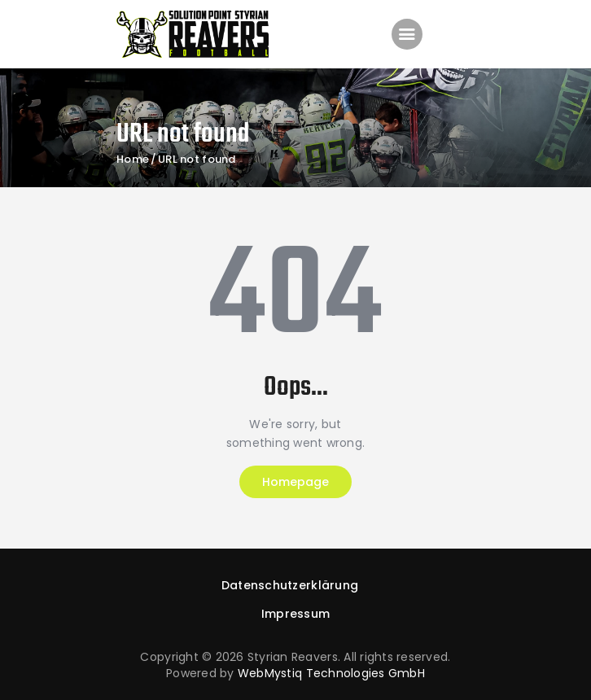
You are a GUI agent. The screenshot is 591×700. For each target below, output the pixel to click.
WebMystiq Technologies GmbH (331, 673)
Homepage (295, 482)
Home (133, 160)
